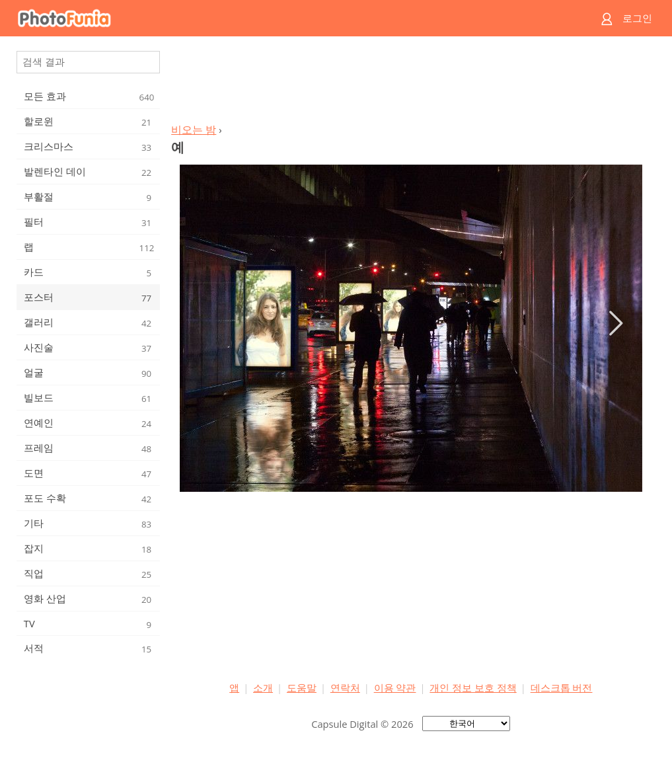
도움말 (302, 687)
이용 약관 (395, 687)
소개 (263, 687)
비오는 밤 (194, 130)
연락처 (345, 687)
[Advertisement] (411, 83)
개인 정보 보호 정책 (473, 687)
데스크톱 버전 (562, 687)
